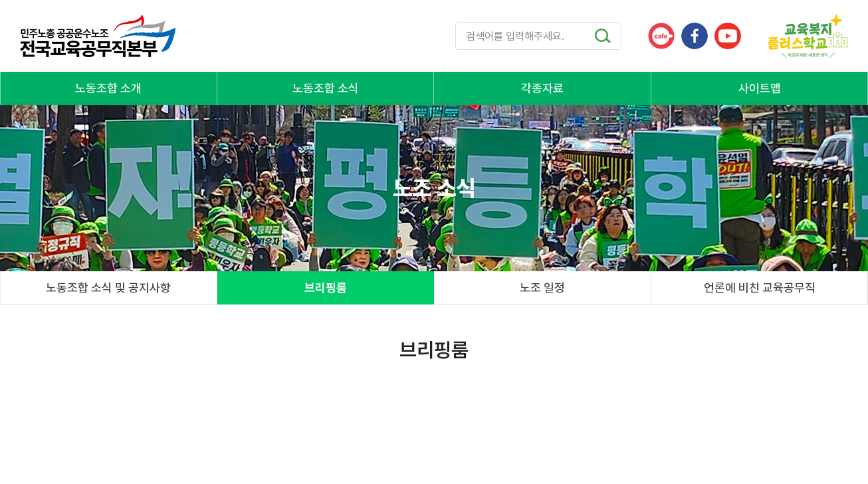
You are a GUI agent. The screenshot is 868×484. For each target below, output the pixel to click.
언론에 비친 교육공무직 (760, 288)
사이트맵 (760, 88)
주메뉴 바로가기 (0, 0)
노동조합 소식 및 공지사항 (108, 288)
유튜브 (728, 36)
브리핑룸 (326, 288)
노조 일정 (542, 288)
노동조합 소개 (108, 88)
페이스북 (695, 36)
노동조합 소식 (326, 88)
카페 (661, 36)
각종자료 (542, 88)
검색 (603, 36)
